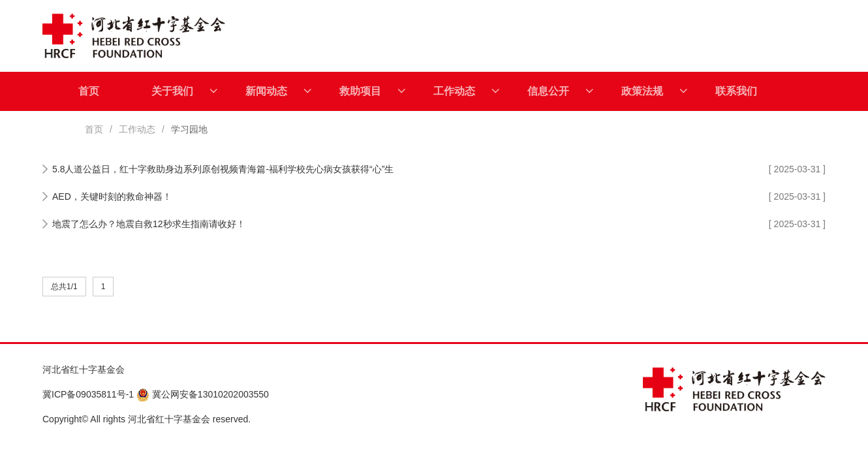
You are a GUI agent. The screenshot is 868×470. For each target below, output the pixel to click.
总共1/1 (64, 287)
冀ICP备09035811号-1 (88, 394)
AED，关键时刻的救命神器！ (112, 196)
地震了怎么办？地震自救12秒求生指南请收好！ (149, 224)
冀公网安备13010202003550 (203, 394)
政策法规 (654, 91)
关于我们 (184, 91)
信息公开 (560, 91)
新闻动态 (278, 91)
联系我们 (736, 91)
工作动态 (466, 91)
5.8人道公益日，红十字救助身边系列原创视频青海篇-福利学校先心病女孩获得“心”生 (223, 169)
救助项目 (372, 91)
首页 (89, 91)
